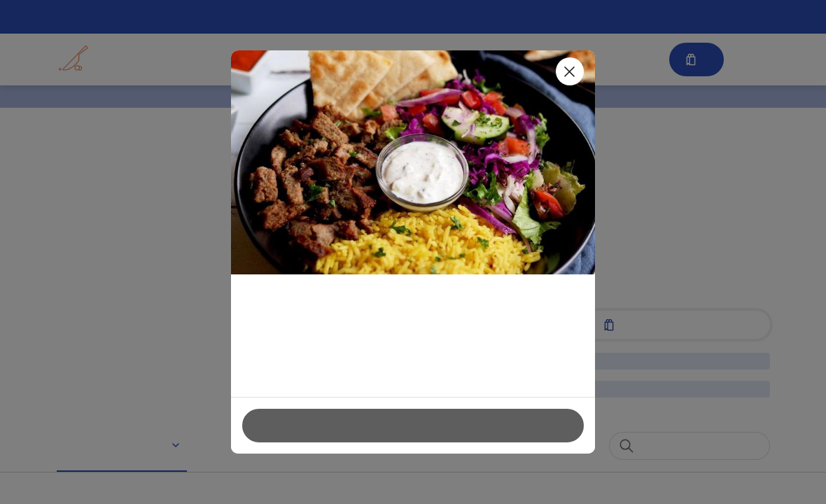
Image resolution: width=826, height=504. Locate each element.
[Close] (570, 71)
